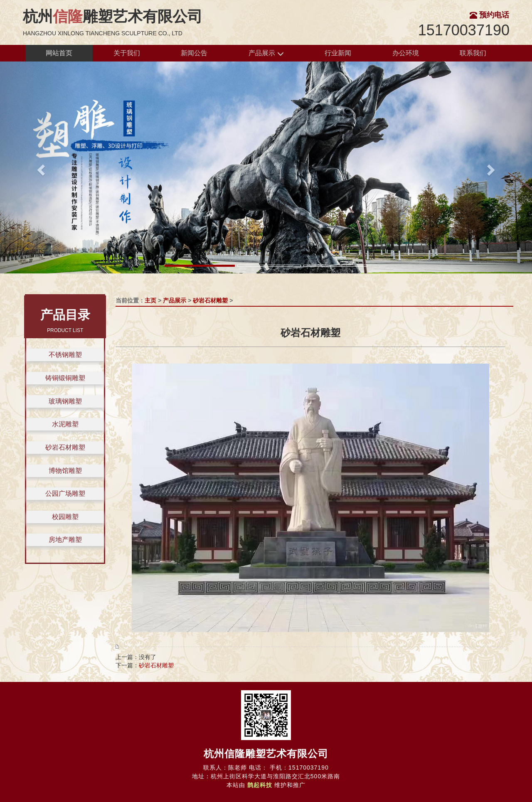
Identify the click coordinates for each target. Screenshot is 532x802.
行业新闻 (338, 53)
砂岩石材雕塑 (65, 447)
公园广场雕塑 (65, 493)
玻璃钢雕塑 (65, 401)
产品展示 (266, 53)
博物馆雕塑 (65, 471)
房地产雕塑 (65, 540)
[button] (40, 167)
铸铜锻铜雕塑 (65, 378)
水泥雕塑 (65, 424)
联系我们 (473, 53)
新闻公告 (194, 53)
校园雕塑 (65, 517)
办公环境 (406, 53)
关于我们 (127, 53)
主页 (150, 300)
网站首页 (59, 53)
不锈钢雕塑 (65, 355)
